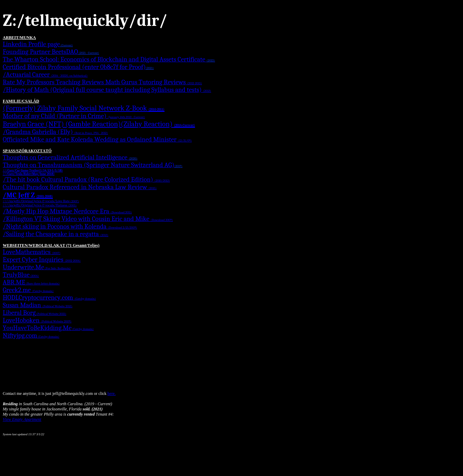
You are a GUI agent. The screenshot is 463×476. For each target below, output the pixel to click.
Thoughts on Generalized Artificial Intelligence (70, 157)
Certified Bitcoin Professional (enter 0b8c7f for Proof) (78, 67)
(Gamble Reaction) (93, 124)
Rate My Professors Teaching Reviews (54, 82)
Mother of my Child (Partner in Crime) (74, 116)
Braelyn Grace (24, 124)
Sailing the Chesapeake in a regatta (57, 234)
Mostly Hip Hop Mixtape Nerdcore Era (69, 211)
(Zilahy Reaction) (158, 124)
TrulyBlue (21, 275)
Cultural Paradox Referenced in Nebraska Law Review (80, 187)
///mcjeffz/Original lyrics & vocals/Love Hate (42, 201)
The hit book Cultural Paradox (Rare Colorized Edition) (88, 179)
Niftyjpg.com (31, 336)
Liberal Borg (35, 313)
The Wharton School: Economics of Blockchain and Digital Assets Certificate (109, 59)
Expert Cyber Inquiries (42, 260)
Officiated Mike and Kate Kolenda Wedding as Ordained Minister (97, 139)
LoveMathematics (32, 252)
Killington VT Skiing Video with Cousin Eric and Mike (89, 219)
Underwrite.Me (37, 267)
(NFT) (56, 124)
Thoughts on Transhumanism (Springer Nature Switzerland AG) (93, 165)
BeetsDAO (75, 52)
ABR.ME (31, 282)
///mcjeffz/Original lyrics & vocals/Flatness (41, 205)
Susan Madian (37, 305)
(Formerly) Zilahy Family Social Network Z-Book (84, 108)
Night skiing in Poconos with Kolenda (71, 226)
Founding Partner (27, 52)
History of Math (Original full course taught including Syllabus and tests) (108, 90)
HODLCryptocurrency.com (49, 298)
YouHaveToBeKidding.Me (48, 328)
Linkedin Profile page (38, 44)
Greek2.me (28, 290)
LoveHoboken (37, 320)
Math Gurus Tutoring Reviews (154, 82)
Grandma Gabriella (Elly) (57, 132)
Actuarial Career (47, 75)
